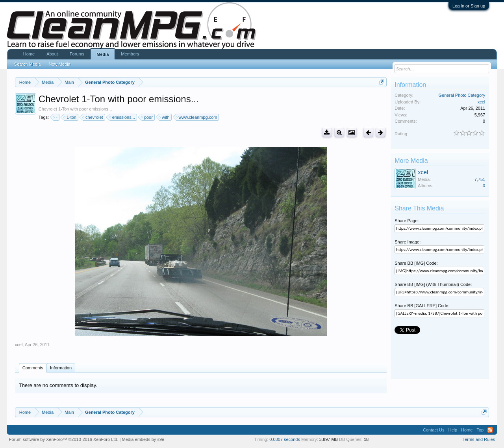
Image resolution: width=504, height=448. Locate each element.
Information (61, 368)
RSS (490, 430)
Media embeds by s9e (143, 439)
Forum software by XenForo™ (64, 439)
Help (453, 430)
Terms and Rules (479, 439)
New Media (60, 64)
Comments (33, 368)
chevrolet (93, 117)
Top (480, 430)
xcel (19, 345)
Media (103, 54)
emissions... (122, 117)
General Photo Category (462, 95)
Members (130, 54)
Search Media (28, 64)
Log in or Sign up (469, 6)
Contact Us (434, 430)
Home (29, 54)
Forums (77, 54)
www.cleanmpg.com (197, 117)
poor (147, 117)
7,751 (480, 179)
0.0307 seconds (285, 439)
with (165, 117)
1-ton (70, 117)
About (52, 54)
